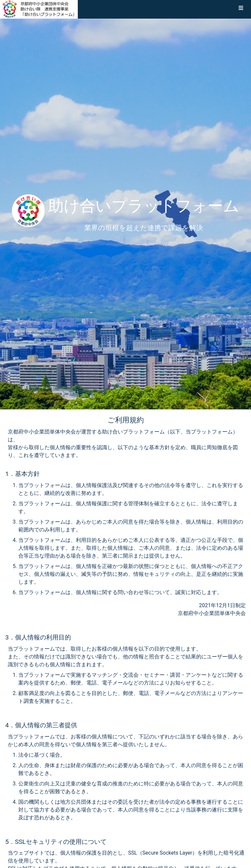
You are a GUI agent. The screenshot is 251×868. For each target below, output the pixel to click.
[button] (241, 9)
